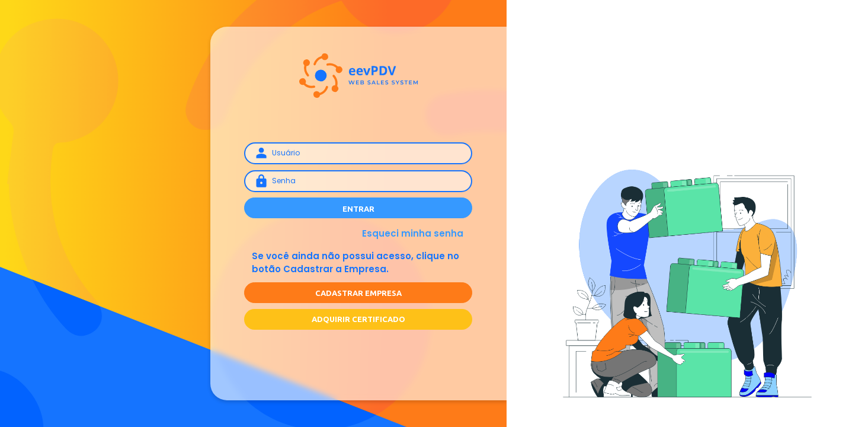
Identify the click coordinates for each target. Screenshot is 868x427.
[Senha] (358, 181)
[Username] (358, 153)
